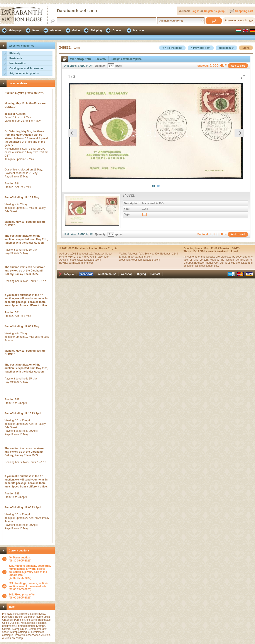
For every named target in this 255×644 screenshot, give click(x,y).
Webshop (127, 274)
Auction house (107, 274)
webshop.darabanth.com (146, 260)
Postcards (16, 58)
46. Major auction (19, 558)
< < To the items (172, 48)
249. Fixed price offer (22, 595)
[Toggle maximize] (243, 77)
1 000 (82, 66)
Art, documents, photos (24, 73)
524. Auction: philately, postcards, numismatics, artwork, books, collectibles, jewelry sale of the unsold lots (30, 570)
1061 (74, 254)
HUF (89, 66)
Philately (15, 53)
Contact (155, 274)
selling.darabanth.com (81, 263)
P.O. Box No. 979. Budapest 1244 (158, 254)
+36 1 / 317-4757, (79, 257)
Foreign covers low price (126, 59)
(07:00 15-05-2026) (31, 572)
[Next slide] (239, 133)
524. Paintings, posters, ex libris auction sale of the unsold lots (29, 585)
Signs (246, 48)
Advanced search (236, 20)
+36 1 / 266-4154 (99, 257)
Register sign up (214, 11)
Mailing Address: (129, 254)
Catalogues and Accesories (26, 68)
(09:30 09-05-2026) (20, 559)
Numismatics (18, 63)
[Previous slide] (73, 133)
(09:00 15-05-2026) (22, 596)
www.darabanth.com (89, 260)
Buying (141, 274)
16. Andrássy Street (101, 254)
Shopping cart (244, 11)
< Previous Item (201, 48)
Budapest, (83, 254)
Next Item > (226, 48)
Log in (195, 11)
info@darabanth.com (140, 257)
